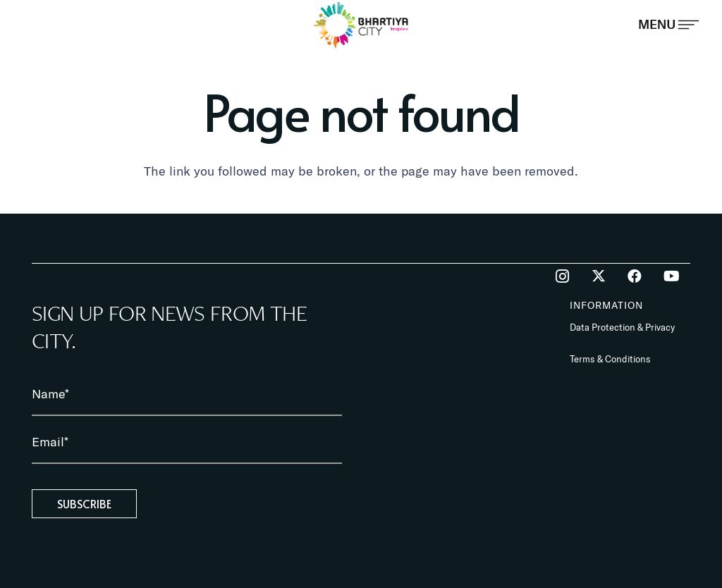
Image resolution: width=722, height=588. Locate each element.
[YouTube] (671, 276)
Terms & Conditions (610, 359)
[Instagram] (562, 276)
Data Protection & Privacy (622, 327)
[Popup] (669, 25)
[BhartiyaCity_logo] (361, 25)
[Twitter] (599, 276)
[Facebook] (635, 276)
